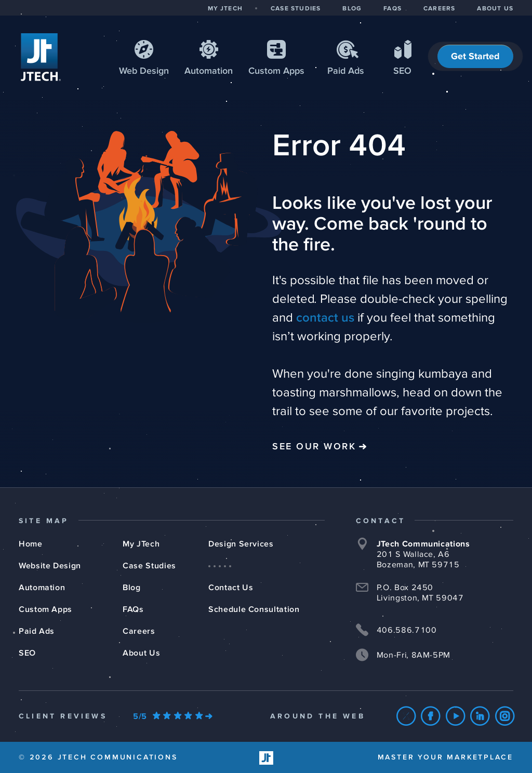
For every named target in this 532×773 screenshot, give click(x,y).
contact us (325, 318)
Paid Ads (346, 71)
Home (31, 544)
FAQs (133, 609)
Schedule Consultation (254, 609)
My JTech (141, 544)
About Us (141, 653)
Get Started (475, 57)
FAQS (393, 9)
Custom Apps (45, 609)
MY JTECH (225, 9)
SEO (402, 71)
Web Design (144, 71)
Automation (209, 71)
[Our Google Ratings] (172, 716)
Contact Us (231, 588)
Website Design (50, 566)
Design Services (241, 544)
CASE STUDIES (296, 9)
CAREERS (439, 9)
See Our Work (314, 447)
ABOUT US (495, 9)
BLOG (352, 9)
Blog (132, 588)
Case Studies (149, 566)
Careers (139, 631)
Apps (276, 71)
